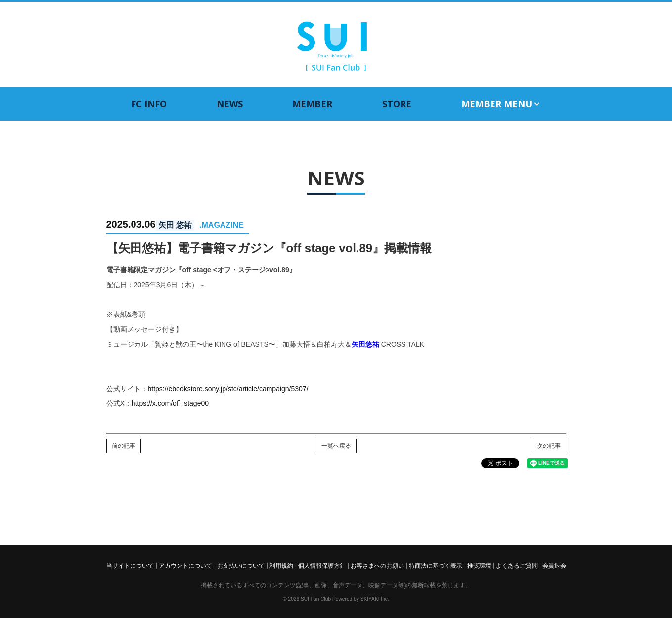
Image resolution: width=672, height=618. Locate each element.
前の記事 (124, 446)
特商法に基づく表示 (436, 566)
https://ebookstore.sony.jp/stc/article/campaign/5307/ (228, 389)
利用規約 (281, 566)
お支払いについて (241, 566)
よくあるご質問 (517, 566)
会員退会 (554, 566)
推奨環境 (479, 566)
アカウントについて (185, 566)
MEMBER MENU (501, 104)
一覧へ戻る (336, 446)
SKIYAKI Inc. (375, 599)
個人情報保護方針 (322, 566)
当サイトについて (130, 566)
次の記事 (549, 446)
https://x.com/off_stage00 (170, 403)
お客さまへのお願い (377, 566)
